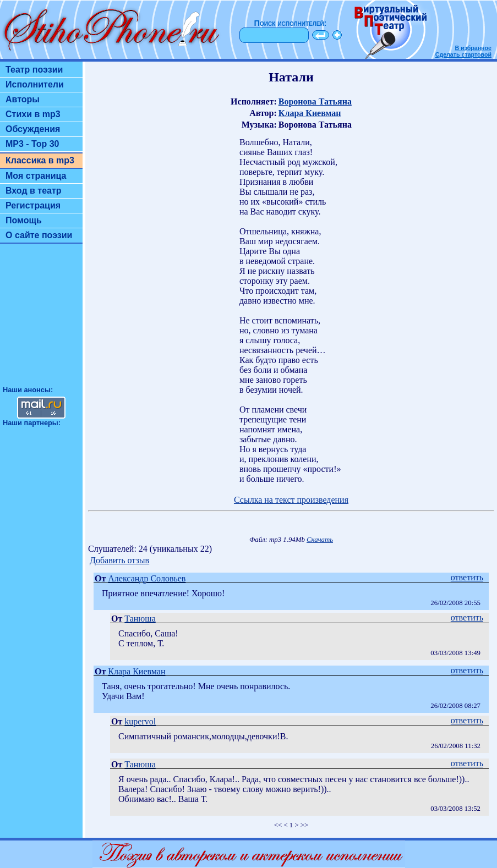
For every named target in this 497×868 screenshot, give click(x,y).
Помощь (24, 220)
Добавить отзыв (119, 560)
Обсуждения (33, 129)
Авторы (23, 99)
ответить (467, 577)
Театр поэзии (34, 70)
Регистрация (33, 205)
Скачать (320, 540)
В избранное (473, 48)
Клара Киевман (310, 113)
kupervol (140, 721)
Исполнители (35, 84)
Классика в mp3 (40, 160)
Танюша (140, 619)
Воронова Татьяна (315, 101)
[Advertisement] (41, 320)
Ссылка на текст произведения (291, 500)
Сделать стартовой (463, 54)
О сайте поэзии (39, 235)
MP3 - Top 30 (32, 144)
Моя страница (36, 176)
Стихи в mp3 (33, 114)
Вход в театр (34, 191)
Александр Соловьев (147, 578)
